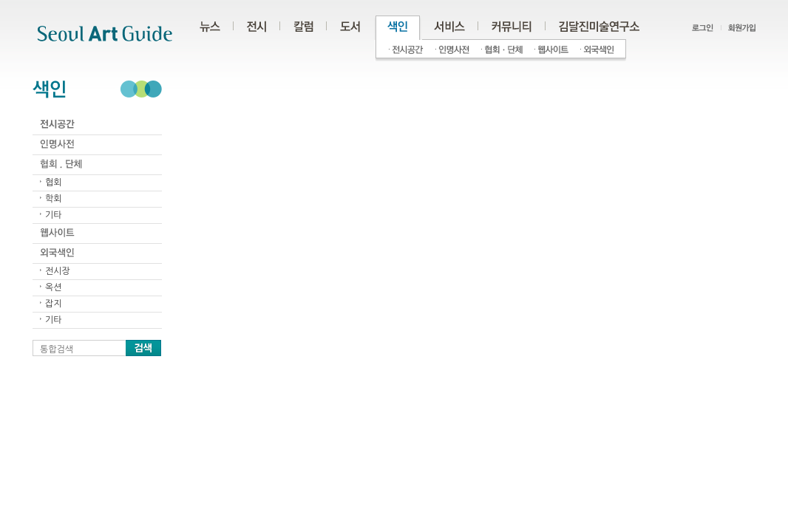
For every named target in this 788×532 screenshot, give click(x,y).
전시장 (58, 271)
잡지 (54, 304)
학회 (54, 199)
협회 (54, 183)
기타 (54, 215)
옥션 (54, 287)
